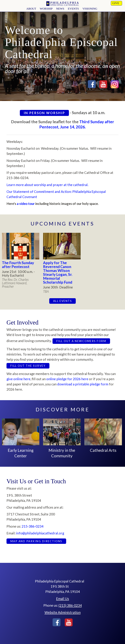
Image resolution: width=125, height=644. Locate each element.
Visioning (90, 9)
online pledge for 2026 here (67, 379)
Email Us (62, 598)
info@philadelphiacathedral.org (40, 533)
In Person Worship (44, 113)
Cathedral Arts (103, 450)
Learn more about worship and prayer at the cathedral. (47, 185)
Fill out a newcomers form (81, 341)
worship (46, 9)
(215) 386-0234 (70, 605)
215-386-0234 (33, 526)
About (31, 9)
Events (73, 9)
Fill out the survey (28, 366)
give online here (18, 379)
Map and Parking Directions (36, 541)
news (60, 9)
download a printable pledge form (83, 384)
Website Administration (63, 612)
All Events (63, 301)
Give (116, 3)
